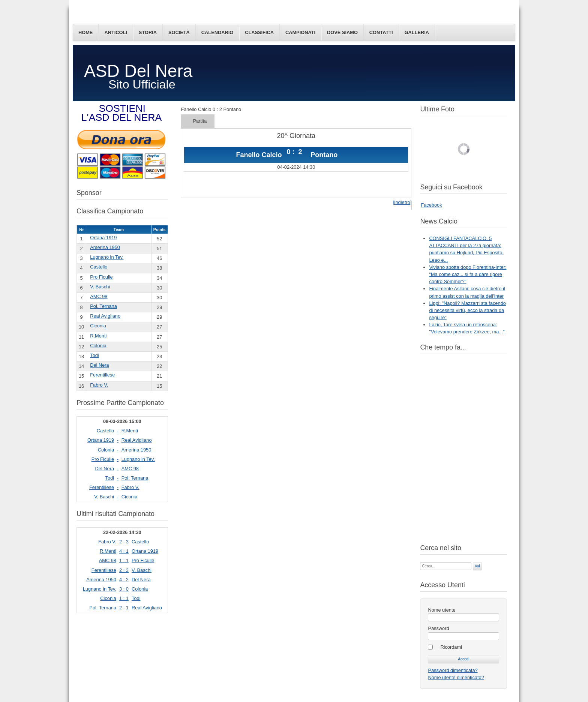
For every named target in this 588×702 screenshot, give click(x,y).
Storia (148, 32)
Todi (94, 355)
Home (85, 32)
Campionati (300, 32)
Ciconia (98, 326)
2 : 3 (124, 542)
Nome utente (442, 610)
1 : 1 (124, 560)
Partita (200, 121)
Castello (99, 267)
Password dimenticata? (453, 670)
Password (438, 628)
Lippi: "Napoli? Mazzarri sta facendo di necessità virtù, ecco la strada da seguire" (467, 310)
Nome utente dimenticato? (456, 677)
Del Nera (100, 365)
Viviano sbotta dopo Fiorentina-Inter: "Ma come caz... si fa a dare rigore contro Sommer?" (468, 274)
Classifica (259, 32)
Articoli (115, 32)
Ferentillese (102, 375)
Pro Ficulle (101, 277)
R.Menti (98, 336)
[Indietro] (402, 202)
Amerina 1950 (105, 247)
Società (179, 32)
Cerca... (420, 562)
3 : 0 (124, 589)
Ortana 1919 (103, 238)
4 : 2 (124, 580)
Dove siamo (342, 32)
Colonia (98, 346)
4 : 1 (124, 551)
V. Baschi (100, 287)
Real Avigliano (105, 316)
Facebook (431, 205)
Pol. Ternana (103, 306)
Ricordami (451, 647)
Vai (477, 566)
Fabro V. (99, 385)
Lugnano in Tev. (107, 257)
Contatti (381, 32)
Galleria (417, 32)
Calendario (217, 32)
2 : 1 (124, 608)
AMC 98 (99, 296)
